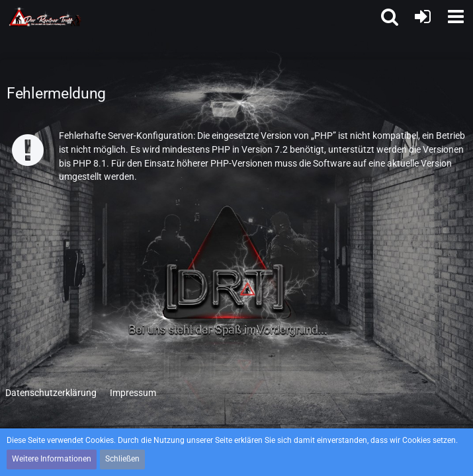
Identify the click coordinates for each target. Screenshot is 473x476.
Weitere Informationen (52, 459)
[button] (456, 17)
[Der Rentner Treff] (45, 17)
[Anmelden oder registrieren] (423, 17)
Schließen (122, 459)
